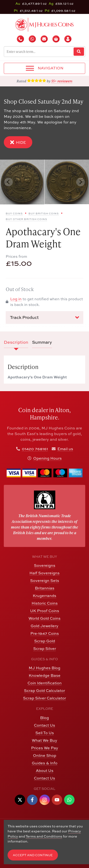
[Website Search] (79, 52)
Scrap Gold (45, 641)
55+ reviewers (62, 81)
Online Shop (45, 755)
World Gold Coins (44, 618)
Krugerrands (44, 596)
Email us (65, 449)
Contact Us (44, 725)
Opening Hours (47, 458)
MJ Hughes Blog (44, 668)
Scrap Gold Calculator (44, 690)
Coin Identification (45, 683)
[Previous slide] (9, 182)
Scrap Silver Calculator (44, 698)
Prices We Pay (45, 748)
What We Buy (44, 740)
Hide (18, 142)
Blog (44, 718)
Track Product (44, 318)
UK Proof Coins (45, 611)
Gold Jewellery (44, 626)
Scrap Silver (45, 648)
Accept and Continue (33, 855)
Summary (42, 342)
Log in (16, 299)
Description (16, 342)
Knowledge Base (45, 675)
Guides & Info (45, 763)
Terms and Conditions (44, 836)
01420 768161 (35, 449)
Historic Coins (45, 603)
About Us (45, 771)
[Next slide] (80, 182)
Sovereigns (45, 565)
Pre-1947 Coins (45, 633)
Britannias (45, 588)
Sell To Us (45, 733)
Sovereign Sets (45, 580)
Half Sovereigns (44, 573)
